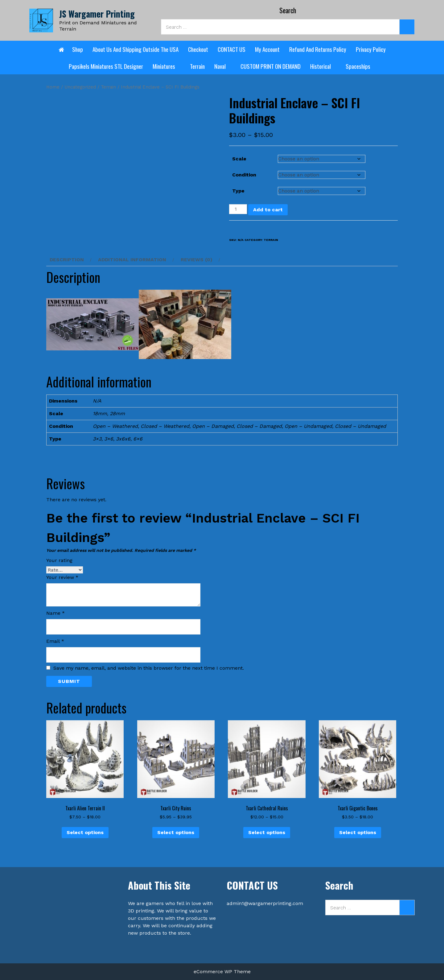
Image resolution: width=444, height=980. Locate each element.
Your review (62, 577)
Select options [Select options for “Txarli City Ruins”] (176, 832)
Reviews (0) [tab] (197, 260)
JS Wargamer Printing (97, 14)
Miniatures (166, 66)
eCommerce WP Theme (222, 972)
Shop (78, 49)
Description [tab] (67, 260)
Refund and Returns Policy (318, 49)
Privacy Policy (371, 49)
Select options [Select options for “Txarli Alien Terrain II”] (85, 832)
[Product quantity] (238, 209)
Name (55, 613)
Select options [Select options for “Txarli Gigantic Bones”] (358, 832)
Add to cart (268, 210)
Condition (244, 175)
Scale (239, 159)
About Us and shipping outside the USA (136, 49)
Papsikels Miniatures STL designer (106, 66)
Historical (323, 66)
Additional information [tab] (132, 260)
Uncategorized (80, 87)
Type (238, 191)
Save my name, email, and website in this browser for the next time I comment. (149, 668)
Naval (223, 66)
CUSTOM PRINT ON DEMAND (271, 66)
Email (55, 641)
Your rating (59, 560)
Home (53, 87)
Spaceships (361, 66)
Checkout (198, 49)
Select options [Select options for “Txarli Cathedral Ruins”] (267, 832)
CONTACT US (232, 49)
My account (267, 49)
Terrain (197, 66)
